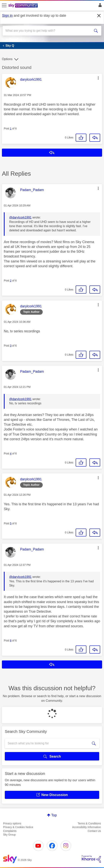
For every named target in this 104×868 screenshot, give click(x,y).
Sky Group (9, 835)
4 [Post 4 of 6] (11, 453)
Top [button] (54, 815)
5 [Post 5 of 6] (11, 523)
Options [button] (7, 59)
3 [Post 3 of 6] (11, 346)
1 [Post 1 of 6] (11, 128)
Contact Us (94, 831)
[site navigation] (4, 6)
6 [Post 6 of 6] (11, 640)
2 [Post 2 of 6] (11, 281)
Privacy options (12, 823)
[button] (98, 78)
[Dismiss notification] (99, 16)
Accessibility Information (87, 827)
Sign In (99, 6)
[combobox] (47, 31)
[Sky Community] (24, 6)
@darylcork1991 (20, 217)
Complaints (10, 831)
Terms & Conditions (89, 823)
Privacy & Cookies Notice (18, 827)
